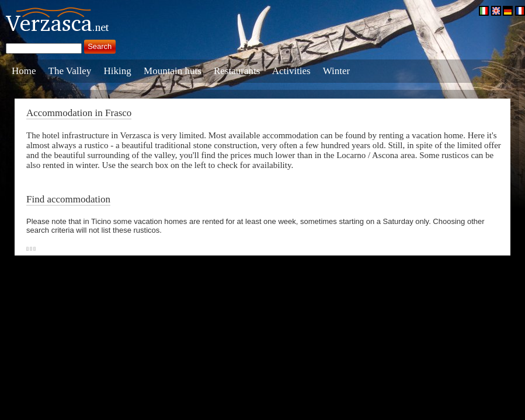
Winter (337, 71)
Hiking (118, 71)
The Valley (70, 71)
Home (24, 71)
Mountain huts (173, 71)
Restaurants (237, 71)
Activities (291, 71)
